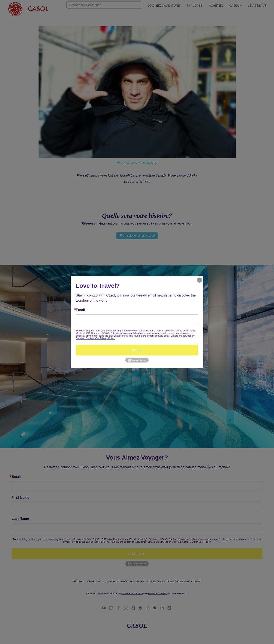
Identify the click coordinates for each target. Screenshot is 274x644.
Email (80, 310)
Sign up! (137, 350)
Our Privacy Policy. (105, 338)
